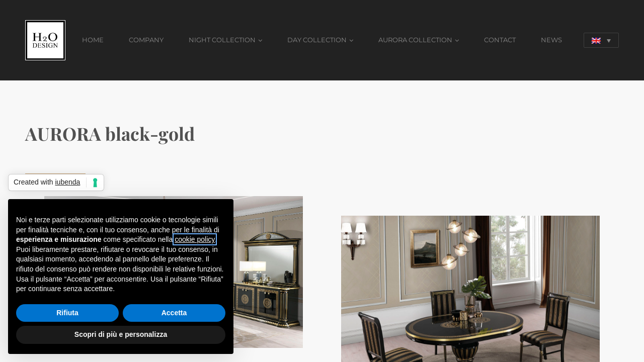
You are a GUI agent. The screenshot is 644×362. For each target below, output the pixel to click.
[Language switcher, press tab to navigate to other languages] (601, 40)
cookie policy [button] (195, 239)
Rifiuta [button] (67, 313)
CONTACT (500, 40)
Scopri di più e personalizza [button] (121, 334)
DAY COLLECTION (317, 40)
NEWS (551, 40)
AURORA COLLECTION (415, 40)
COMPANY (146, 40)
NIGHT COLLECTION (222, 40)
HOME (93, 40)
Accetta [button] (174, 313)
